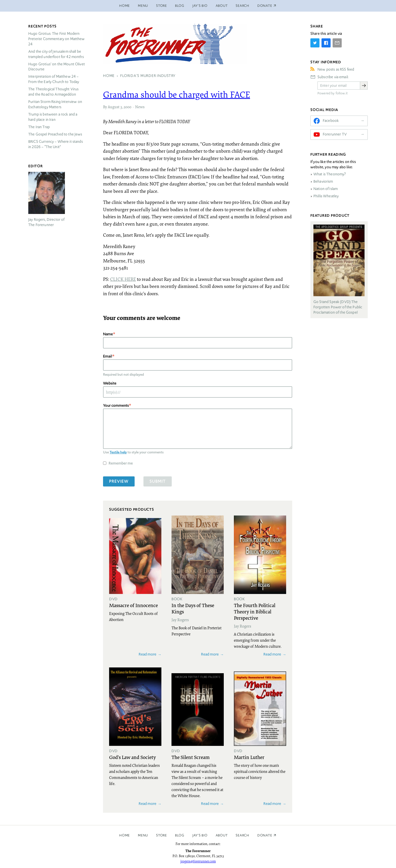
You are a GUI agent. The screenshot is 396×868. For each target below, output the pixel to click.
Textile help (118, 452)
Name (108, 334)
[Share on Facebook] (326, 43)
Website (110, 383)
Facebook (331, 121)
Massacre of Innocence (133, 605)
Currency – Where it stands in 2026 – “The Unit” (56, 144)
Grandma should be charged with (177, 94)
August (114, 107)
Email (108, 356)
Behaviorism (323, 181)
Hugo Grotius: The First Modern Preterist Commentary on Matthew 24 (57, 39)
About (222, 6)
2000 (127, 107)
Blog (180, 6)
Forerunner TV (335, 134)
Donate (265, 835)
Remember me (121, 463)
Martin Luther (249, 757)
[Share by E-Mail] (337, 43)
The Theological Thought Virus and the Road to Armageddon (53, 92)
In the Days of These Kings (193, 608)
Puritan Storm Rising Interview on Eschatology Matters (55, 104)
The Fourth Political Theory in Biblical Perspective (255, 611)
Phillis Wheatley (326, 196)
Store (162, 6)
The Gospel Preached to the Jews (55, 134)
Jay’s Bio (200, 6)
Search (242, 6)
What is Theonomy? (330, 174)
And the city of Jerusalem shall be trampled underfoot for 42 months (56, 54)
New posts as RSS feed (336, 69)
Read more (147, 654)
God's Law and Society (132, 757)
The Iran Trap (39, 127)
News (140, 107)
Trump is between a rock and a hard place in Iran (53, 117)
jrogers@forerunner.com (198, 861)
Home (125, 6)
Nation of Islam (326, 189)
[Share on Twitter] (315, 43)
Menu (143, 6)
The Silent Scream (191, 757)
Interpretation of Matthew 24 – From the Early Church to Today (54, 79)
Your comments (116, 405)
